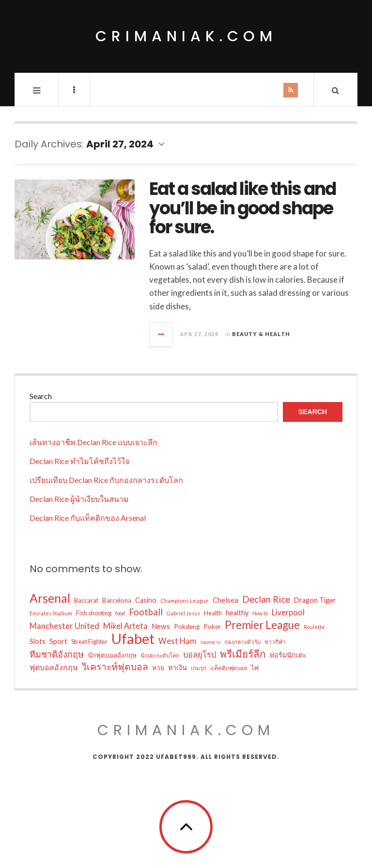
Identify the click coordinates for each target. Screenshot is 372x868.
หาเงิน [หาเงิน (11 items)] (178, 667)
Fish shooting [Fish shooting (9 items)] (94, 613)
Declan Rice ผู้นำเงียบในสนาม (79, 499)
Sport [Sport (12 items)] (58, 641)
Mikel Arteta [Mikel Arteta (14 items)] (125, 626)
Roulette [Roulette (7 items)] (314, 627)
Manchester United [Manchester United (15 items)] (64, 626)
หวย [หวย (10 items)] (158, 668)
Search (41, 396)
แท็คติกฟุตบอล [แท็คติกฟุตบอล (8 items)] (229, 668)
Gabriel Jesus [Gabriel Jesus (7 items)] (183, 613)
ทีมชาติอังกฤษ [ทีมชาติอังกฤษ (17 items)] (57, 654)
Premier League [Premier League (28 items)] (262, 625)
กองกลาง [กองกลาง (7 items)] (210, 642)
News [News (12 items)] (161, 626)
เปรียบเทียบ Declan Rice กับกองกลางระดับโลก (106, 480)
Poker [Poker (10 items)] (212, 627)
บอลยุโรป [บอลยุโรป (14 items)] (200, 655)
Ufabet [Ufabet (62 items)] (133, 639)
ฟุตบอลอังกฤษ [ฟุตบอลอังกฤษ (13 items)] (54, 667)
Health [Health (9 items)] (213, 613)
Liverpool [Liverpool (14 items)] (288, 612)
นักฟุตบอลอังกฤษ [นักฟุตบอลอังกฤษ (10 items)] (112, 655)
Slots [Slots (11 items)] (38, 641)
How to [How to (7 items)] (260, 613)
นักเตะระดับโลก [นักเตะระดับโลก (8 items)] (160, 655)
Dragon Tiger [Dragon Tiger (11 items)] (315, 600)
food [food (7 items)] (120, 613)
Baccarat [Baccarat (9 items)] (86, 600)
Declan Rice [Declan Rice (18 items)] (266, 599)
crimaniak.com (186, 36)
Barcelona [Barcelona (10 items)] (117, 600)
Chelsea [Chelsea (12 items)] (225, 600)
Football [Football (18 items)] (146, 612)
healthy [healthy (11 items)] (237, 613)
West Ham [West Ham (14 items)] (178, 641)
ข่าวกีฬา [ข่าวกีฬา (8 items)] (275, 642)
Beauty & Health (261, 334)
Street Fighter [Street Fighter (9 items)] (89, 642)
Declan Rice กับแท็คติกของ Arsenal (88, 518)
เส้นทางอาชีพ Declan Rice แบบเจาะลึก (93, 442)
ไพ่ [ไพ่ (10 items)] (255, 668)
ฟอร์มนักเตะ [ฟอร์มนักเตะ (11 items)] (288, 655)
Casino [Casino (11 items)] (146, 600)
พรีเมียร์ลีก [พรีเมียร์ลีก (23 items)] (243, 654)
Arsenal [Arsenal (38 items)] (50, 598)
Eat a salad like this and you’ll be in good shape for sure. (242, 208)
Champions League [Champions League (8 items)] (185, 600)
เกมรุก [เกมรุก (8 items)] (199, 668)
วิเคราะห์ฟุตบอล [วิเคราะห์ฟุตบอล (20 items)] (115, 667)
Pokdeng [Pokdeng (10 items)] (187, 627)
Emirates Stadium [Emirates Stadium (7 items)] (51, 613)
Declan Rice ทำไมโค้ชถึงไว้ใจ (79, 461)
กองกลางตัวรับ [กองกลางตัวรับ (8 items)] (242, 642)
